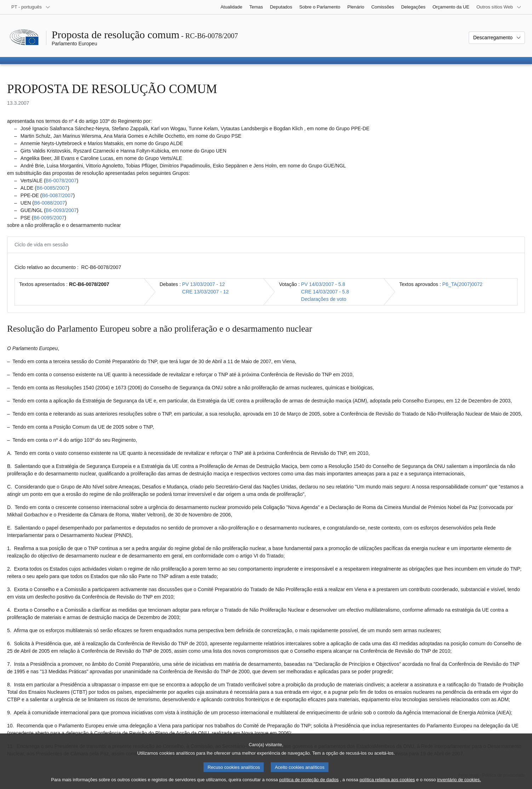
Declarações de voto (324, 299)
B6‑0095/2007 (49, 218)
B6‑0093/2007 (61, 210)
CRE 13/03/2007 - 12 (206, 292)
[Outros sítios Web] (499, 7)
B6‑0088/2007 (50, 203)
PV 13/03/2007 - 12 (204, 284)
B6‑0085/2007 (52, 188)
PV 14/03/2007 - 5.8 (323, 284)
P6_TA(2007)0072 (462, 284)
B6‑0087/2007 (57, 195)
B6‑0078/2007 (61, 181)
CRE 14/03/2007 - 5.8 (325, 292)
